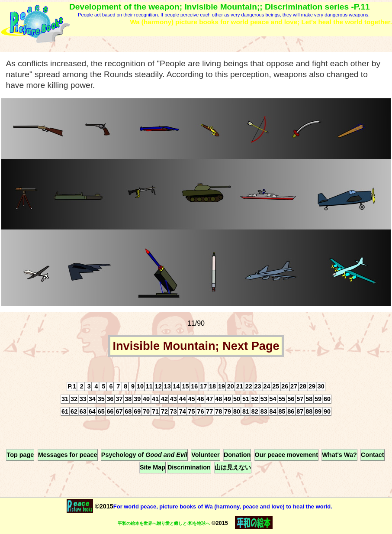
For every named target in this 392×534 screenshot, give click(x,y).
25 (276, 386)
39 (137, 399)
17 (203, 386)
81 (246, 411)
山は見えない (233, 468)
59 (318, 399)
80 (237, 411)
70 (146, 411)
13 (167, 386)
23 (258, 386)
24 (267, 386)
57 (300, 399)
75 (192, 411)
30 (321, 386)
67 (119, 411)
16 (194, 386)
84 (273, 411)
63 (83, 411)
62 (74, 411)
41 (155, 399)
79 (228, 411)
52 (255, 399)
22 (249, 386)
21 (240, 386)
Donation (237, 455)
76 (200, 411)
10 (140, 386)
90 (327, 411)
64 (92, 411)
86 (291, 411)
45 (192, 399)
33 (83, 399)
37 (119, 399)
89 (318, 411)
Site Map (153, 468)
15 (185, 386)
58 (309, 399)
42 (164, 399)
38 (128, 399)
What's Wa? (339, 455)
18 (212, 386)
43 (174, 399)
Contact (373, 455)
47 (209, 399)
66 (110, 411)
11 (149, 386)
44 (183, 399)
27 (294, 386)
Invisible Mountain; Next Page (196, 346)
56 (291, 399)
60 (327, 399)
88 (309, 411)
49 (228, 399)
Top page (20, 455)
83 (264, 411)
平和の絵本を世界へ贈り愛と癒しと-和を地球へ (164, 523)
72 (164, 411)
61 (65, 411)
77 (209, 411)
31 (65, 399)
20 (231, 386)
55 (282, 399)
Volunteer (205, 455)
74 (183, 411)
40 (146, 399)
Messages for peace (68, 455)
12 (158, 386)
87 (300, 411)
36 (110, 399)
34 (92, 399)
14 (177, 386)
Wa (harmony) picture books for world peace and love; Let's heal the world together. (261, 22)
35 (101, 399)
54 (273, 399)
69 (137, 411)
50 (237, 399)
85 (282, 411)
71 (155, 411)
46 (200, 399)
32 (74, 399)
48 (218, 399)
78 (218, 411)
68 (128, 411)
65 (101, 411)
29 (312, 386)
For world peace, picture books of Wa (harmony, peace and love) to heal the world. (223, 506)
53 (264, 399)
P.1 (72, 386)
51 (246, 399)
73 (174, 411)
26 (285, 386)
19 (222, 386)
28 (303, 386)
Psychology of (144, 455)
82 (255, 411)
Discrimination (189, 468)
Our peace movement (286, 455)
